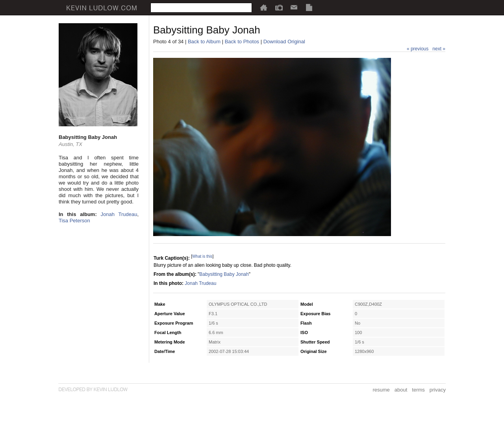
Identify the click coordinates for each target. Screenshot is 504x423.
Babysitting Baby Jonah (224, 274)
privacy (438, 390)
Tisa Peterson (74, 221)
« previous (418, 49)
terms (418, 390)
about (401, 390)
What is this (202, 256)
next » (439, 49)
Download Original (284, 42)
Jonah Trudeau (119, 214)
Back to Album (204, 42)
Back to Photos (242, 42)
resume (381, 390)
